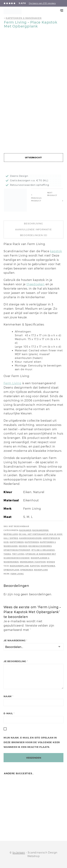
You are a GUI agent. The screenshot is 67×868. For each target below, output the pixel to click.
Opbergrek (27, 570)
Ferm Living (12, 383)
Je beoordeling (16, 661)
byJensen (19, 853)
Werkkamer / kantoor (33, 562)
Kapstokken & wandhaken (24, 18)
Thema (7, 554)
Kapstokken (17, 542)
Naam (8, 696)
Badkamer (25, 530)
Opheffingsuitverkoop (17, 550)
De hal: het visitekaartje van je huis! (41, 534)
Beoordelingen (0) (34, 235)
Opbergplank (11, 570)
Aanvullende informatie (33, 229)
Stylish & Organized (43, 550)
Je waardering (15, 640)
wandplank (41, 570)
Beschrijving (33, 224)
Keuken (23, 546)
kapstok (56, 251)
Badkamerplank (19, 566)
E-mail (9, 713)
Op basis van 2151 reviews (42, 3)
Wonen (51, 562)
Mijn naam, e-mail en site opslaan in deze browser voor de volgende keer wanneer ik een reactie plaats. (32, 742)
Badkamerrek (40, 530)
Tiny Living (18, 554)
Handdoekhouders (30, 538)
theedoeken (36, 284)
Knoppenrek (48, 566)
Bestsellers (11, 534)
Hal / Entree (11, 538)
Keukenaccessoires (40, 546)
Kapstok (35, 566)
